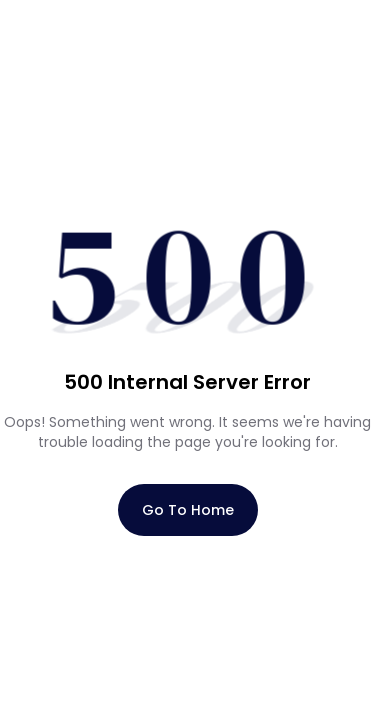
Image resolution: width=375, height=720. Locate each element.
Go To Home (188, 510)
